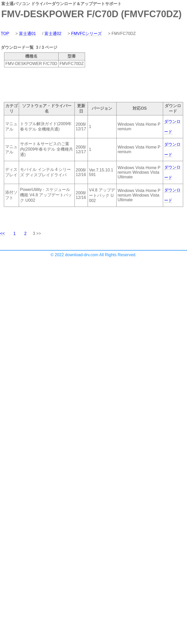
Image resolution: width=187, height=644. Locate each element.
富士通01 (27, 34)
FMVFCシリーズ (86, 34)
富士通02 (53, 34)
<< (2, 233)
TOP (5, 34)
